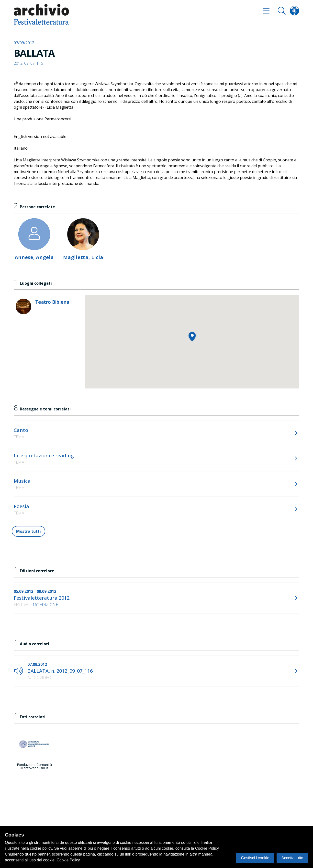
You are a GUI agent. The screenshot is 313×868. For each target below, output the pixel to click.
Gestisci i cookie (255, 858)
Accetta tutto (292, 858)
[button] (192, 336)
